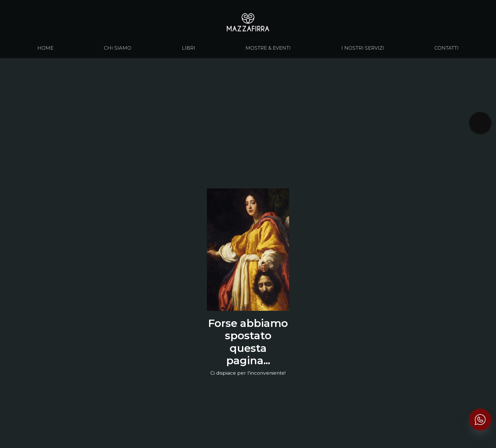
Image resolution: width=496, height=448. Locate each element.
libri (189, 48)
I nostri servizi (363, 48)
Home (45, 48)
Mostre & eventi (268, 48)
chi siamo (118, 48)
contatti (446, 48)
